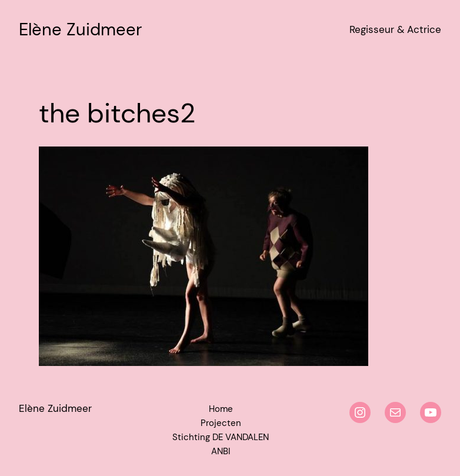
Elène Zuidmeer (81, 29)
